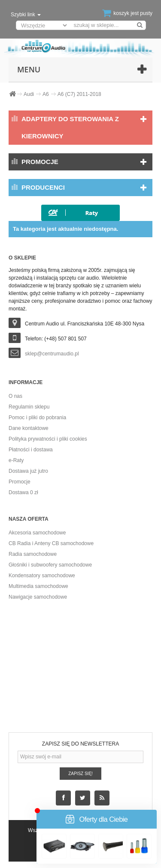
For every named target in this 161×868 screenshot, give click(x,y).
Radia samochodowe (33, 554)
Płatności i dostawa (31, 450)
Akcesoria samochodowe (37, 533)
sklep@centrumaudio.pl (52, 354)
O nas (15, 396)
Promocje (40, 162)
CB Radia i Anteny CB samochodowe (51, 543)
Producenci (43, 187)
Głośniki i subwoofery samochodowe (50, 565)
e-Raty (16, 460)
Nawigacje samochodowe (38, 597)
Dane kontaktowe (29, 428)
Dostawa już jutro (28, 471)
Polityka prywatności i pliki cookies (48, 439)
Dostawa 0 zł (23, 492)
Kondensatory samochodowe (42, 576)
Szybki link (26, 15)
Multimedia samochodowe (38, 586)
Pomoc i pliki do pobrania (37, 418)
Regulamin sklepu (29, 407)
